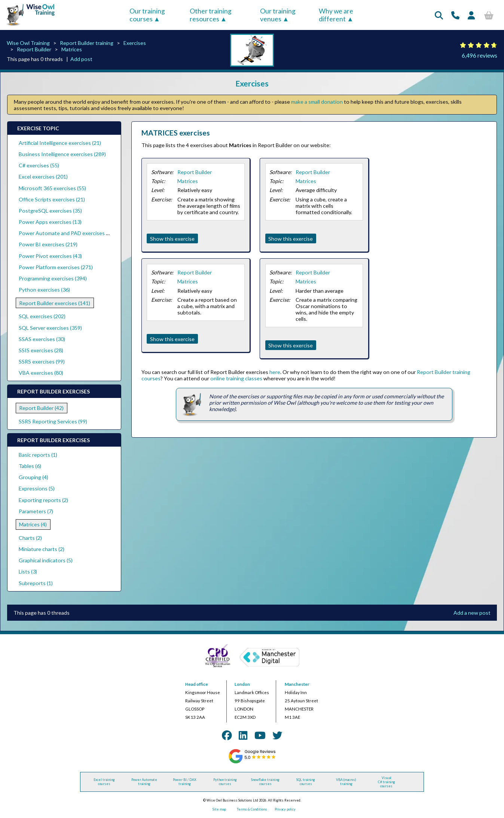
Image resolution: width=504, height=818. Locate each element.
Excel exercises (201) (43, 177)
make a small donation (317, 102)
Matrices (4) (33, 524)
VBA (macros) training (346, 782)
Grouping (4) (33, 477)
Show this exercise (172, 239)
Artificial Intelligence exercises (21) (60, 143)
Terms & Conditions (252, 809)
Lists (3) (28, 571)
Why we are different (336, 15)
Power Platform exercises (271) (56, 267)
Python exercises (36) (44, 290)
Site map (219, 809)
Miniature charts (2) (42, 549)
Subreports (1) (36, 583)
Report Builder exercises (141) (55, 303)
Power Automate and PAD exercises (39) (67, 233)
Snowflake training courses (265, 782)
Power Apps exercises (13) (50, 222)
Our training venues (278, 15)
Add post (81, 59)
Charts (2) (30, 538)
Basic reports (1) (38, 455)
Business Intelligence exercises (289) (62, 154)
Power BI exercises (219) (48, 244)
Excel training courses (104, 782)
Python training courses (225, 782)
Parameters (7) (36, 511)
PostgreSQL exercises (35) (50, 211)
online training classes (236, 378)
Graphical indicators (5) (46, 560)
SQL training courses (306, 782)
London (242, 684)
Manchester (297, 684)
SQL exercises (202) (42, 316)
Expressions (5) (37, 488)
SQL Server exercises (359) (50, 328)
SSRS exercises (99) (42, 361)
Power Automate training (144, 782)
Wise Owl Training (28, 43)
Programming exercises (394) (53, 278)
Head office (197, 684)
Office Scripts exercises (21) (52, 199)
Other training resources (211, 15)
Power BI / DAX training (185, 782)
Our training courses (147, 15)
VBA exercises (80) (41, 373)
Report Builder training (87, 43)
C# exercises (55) (39, 165)
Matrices (72, 49)
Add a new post (472, 613)
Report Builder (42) (41, 408)
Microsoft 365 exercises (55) (52, 188)
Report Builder (34, 49)
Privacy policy (285, 809)
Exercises (135, 43)
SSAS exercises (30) (42, 339)
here (275, 372)
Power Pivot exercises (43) (50, 256)
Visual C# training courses (387, 782)
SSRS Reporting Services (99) (53, 421)
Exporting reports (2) (43, 500)
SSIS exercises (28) (41, 350)
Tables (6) (30, 466)
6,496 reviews (479, 55)
